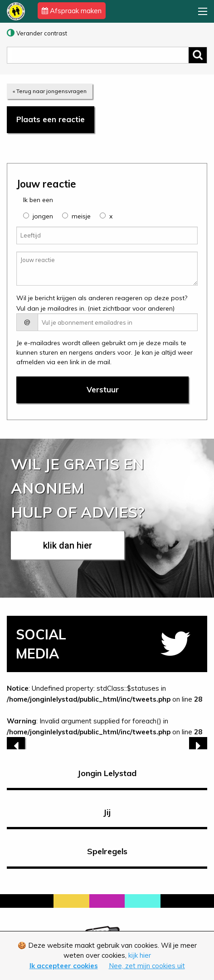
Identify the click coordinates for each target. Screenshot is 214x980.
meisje (81, 216)
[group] (26, 215)
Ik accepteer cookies (64, 966)
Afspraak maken (72, 11)
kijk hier (140, 955)
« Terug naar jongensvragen (50, 91)
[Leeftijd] (107, 235)
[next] (198, 746)
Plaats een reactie (51, 119)
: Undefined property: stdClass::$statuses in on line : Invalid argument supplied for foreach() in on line (107, 717)
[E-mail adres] (118, 322)
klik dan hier (68, 545)
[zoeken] (107, 55)
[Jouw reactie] (107, 269)
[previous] (16, 746)
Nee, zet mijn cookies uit (147, 966)
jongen (43, 216)
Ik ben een (38, 200)
